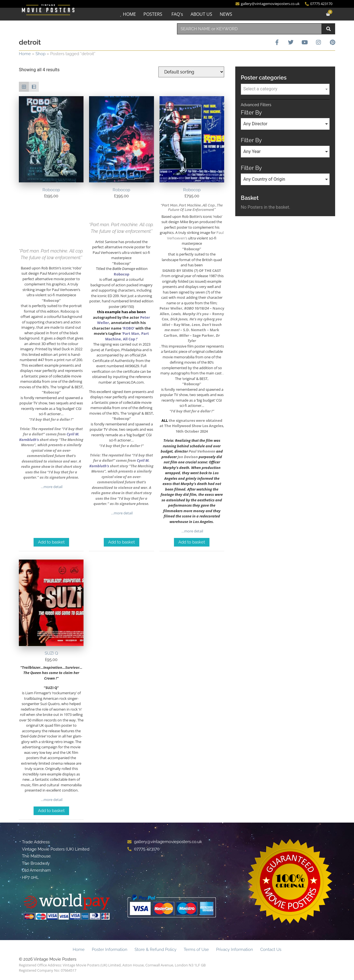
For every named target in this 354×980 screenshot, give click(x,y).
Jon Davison (188, 457)
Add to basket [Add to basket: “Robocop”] (51, 542)
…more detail (51, 487)
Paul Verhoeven (202, 451)
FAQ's (177, 14)
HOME (129, 14)
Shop (41, 54)
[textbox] (285, 89)
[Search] (328, 29)
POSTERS (153, 14)
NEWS (226, 14)
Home (25, 54)
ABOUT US (201, 14)
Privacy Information (235, 950)
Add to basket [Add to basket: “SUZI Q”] (51, 811)
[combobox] (249, 29)
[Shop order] (191, 72)
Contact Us (271, 950)
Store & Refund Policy (155, 950)
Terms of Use (196, 950)
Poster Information (110, 950)
